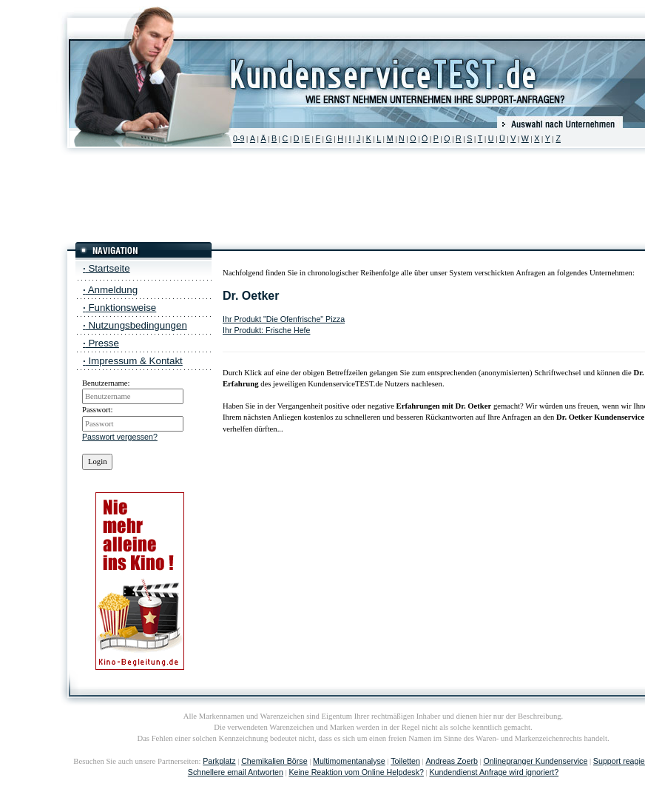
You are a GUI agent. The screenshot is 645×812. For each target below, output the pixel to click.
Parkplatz (219, 761)
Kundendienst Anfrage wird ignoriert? (494, 772)
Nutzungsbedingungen (135, 325)
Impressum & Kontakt (133, 361)
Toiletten (405, 761)
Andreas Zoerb (452, 761)
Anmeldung (110, 290)
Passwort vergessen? (120, 437)
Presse (101, 343)
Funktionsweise (119, 308)
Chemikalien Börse (274, 761)
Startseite (107, 268)
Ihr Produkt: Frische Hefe (266, 330)
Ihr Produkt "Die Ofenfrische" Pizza (284, 319)
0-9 (239, 138)
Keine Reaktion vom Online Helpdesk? (356, 772)
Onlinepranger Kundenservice (535, 761)
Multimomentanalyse (349, 761)
